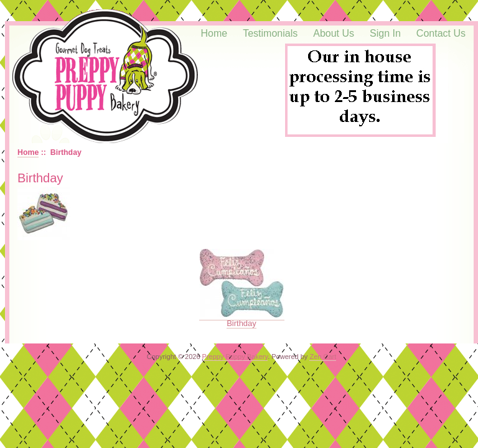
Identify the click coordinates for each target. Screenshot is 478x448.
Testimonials (270, 33)
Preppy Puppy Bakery (235, 357)
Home (214, 33)
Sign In (385, 33)
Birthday (242, 319)
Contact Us (441, 33)
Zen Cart (323, 357)
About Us (334, 33)
